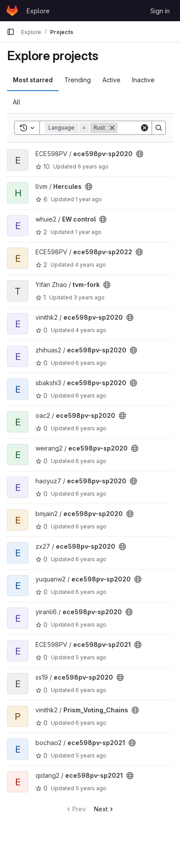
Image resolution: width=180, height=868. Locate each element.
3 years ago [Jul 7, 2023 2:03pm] (89, 297)
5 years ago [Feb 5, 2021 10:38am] (91, 788)
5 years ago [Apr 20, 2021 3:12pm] (91, 657)
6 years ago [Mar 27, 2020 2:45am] (91, 526)
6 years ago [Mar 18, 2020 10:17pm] (91, 625)
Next (104, 809)
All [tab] (17, 102)
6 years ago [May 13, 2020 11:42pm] (91, 723)
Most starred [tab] (33, 80)
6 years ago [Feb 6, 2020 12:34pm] (91, 690)
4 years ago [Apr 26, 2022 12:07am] (90, 265)
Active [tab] (112, 80)
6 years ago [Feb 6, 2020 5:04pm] (91, 396)
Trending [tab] (78, 80)
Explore (38, 11)
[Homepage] (12, 11)
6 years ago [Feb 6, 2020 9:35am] (91, 461)
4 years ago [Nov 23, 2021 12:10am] (91, 330)
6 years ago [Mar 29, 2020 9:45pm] (93, 166)
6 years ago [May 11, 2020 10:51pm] (91, 494)
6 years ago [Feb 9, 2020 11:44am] (91, 592)
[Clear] (145, 128)
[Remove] (112, 128)
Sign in (160, 11)
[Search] (159, 128)
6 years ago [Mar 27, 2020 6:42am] (91, 428)
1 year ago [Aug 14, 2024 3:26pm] (88, 232)
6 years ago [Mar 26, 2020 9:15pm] (91, 363)
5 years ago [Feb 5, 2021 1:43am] (91, 755)
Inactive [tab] (143, 80)
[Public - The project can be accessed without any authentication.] (140, 154)
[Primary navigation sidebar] (11, 32)
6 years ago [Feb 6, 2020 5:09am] (91, 559)
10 (43, 166)
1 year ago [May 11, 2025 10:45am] (89, 199)
